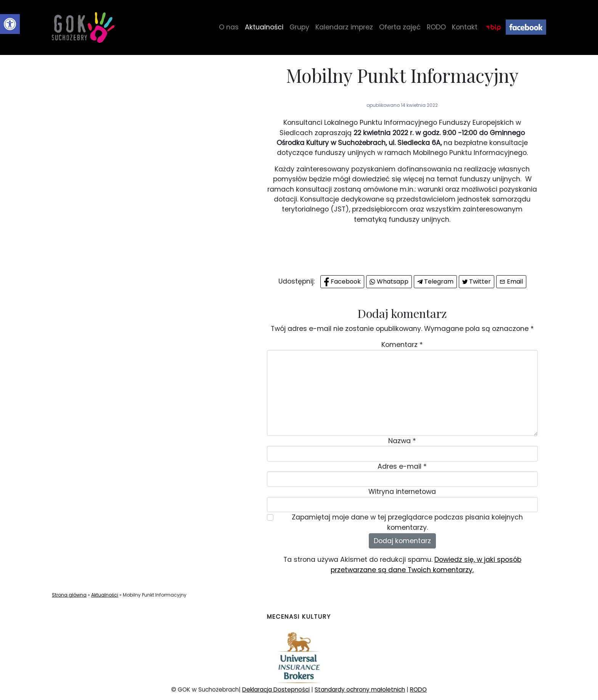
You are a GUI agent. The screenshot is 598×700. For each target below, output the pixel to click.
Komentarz (402, 345)
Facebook (526, 27)
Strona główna (69, 595)
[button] (10, 24)
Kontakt (465, 27)
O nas (229, 27)
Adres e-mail (402, 466)
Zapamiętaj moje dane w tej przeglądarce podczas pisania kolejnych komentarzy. (407, 522)
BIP (493, 27)
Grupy (299, 27)
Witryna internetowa (402, 492)
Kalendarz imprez (344, 27)
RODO (436, 27)
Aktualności (264, 27)
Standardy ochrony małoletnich (360, 690)
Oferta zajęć (400, 27)
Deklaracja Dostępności (276, 690)
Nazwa (402, 441)
